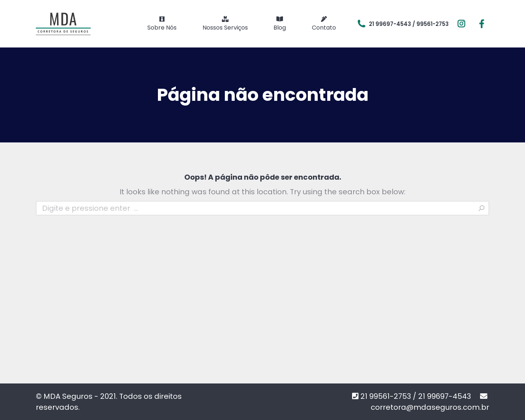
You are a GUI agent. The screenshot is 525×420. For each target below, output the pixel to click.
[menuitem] (162, 24)
